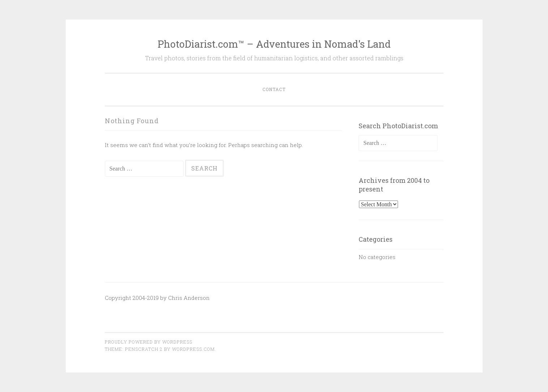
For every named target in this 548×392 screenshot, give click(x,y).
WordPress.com (193, 349)
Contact (274, 89)
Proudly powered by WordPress (149, 342)
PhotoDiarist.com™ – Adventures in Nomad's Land (274, 44)
